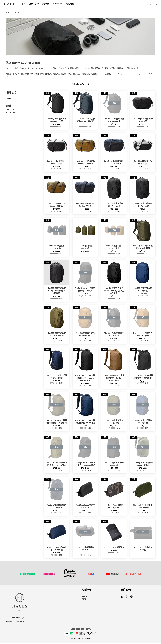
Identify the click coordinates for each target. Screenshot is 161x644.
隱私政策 (80, 639)
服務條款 (74, 639)
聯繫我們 (45, 4)
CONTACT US (86, 597)
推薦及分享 (70, 4)
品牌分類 (34, 4)
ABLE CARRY (10, 110)
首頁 (24, 4)
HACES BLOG (57, 4)
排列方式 (11, 93)
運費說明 (85, 600)
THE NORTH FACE (11, 113)
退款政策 (87, 639)
